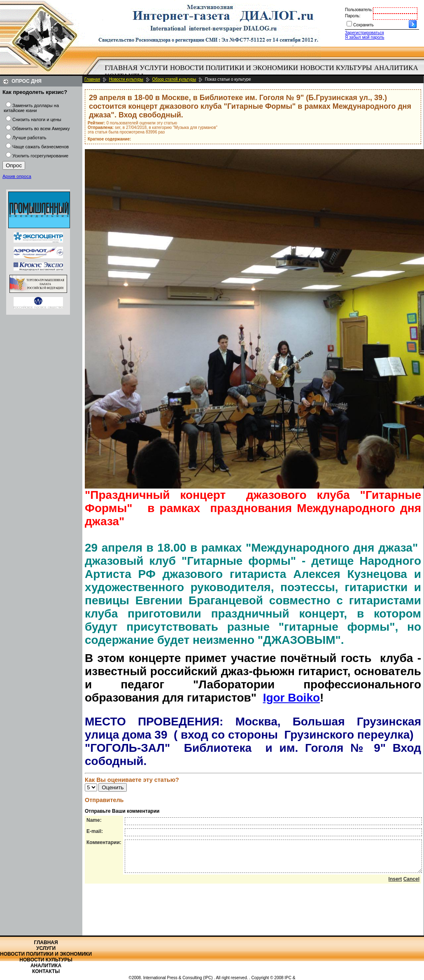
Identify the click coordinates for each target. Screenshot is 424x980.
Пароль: (353, 16)
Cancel (411, 885)
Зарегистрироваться (365, 33)
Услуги (154, 68)
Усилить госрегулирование (40, 156)
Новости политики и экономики (234, 68)
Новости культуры (336, 68)
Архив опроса (17, 176)
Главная (121, 68)
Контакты (46, 971)
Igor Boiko (291, 698)
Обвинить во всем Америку (41, 129)
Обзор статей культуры (174, 79)
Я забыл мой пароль (365, 37)
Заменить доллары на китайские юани (31, 108)
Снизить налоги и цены (37, 119)
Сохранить (363, 25)
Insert (395, 885)
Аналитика (396, 68)
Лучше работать (29, 138)
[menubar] (263, 72)
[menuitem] (121, 68)
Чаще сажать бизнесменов (41, 147)
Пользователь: (359, 10)
